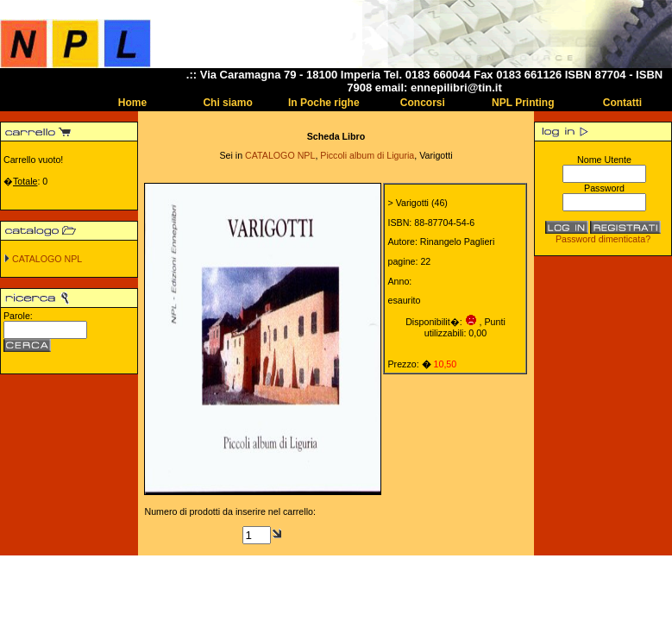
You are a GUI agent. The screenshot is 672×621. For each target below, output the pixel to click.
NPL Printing (523, 103)
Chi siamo (227, 103)
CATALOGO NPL (47, 259)
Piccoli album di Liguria (367, 155)
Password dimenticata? (603, 239)
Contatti (622, 103)
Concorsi (423, 103)
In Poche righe (324, 103)
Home (132, 103)
